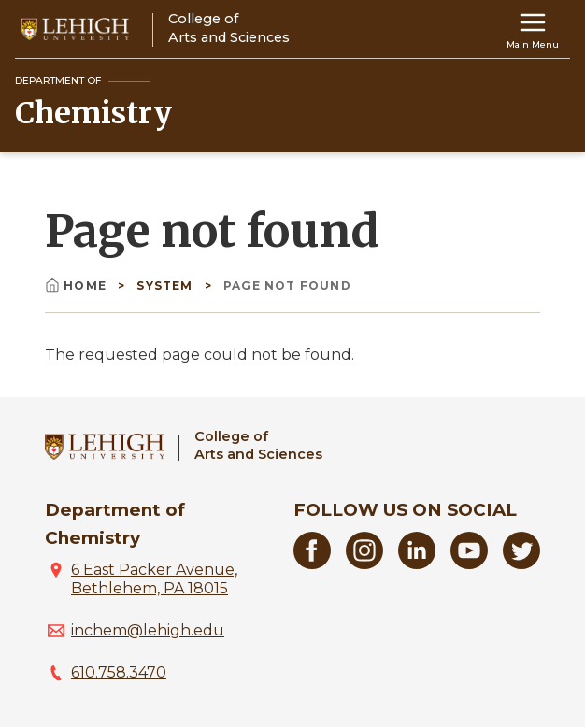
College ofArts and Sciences (258, 445)
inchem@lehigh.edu (148, 630)
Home (78, 285)
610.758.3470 (119, 672)
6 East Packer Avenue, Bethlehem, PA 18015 (154, 579)
